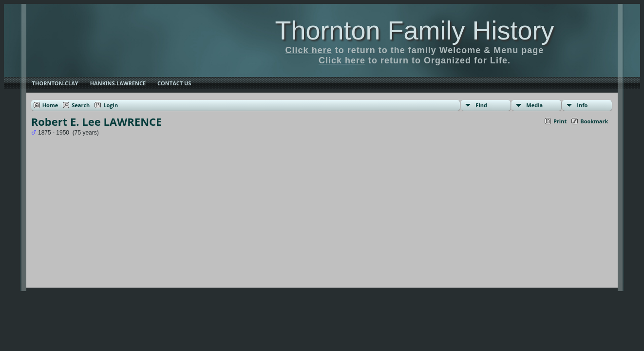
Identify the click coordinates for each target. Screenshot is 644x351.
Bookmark (594, 121)
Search (81, 105)
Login (111, 105)
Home (50, 105)
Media (534, 105)
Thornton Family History (414, 30)
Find (481, 105)
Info (582, 105)
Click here (309, 50)
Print (560, 121)
